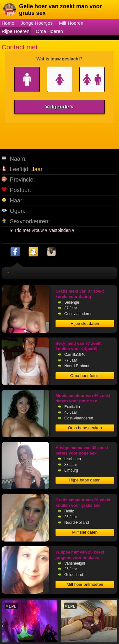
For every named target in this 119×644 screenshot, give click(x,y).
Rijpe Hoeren (16, 31)
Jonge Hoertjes (37, 23)
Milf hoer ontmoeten (85, 584)
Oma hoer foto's (85, 376)
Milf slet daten (85, 532)
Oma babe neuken (85, 428)
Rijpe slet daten (85, 323)
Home (8, 23)
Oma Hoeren (50, 31)
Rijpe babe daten (85, 480)
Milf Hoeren (71, 23)
